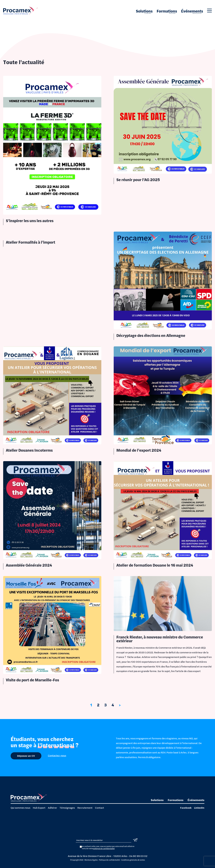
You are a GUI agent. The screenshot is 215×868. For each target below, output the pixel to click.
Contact (99, 808)
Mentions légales (91, 860)
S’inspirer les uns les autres (30, 221)
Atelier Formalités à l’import (31, 242)
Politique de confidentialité (109, 860)
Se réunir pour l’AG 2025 (138, 180)
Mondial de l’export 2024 (139, 450)
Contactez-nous (57, 755)
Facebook (186, 808)
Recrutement (85, 808)
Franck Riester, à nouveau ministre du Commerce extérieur (160, 639)
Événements (192, 11)
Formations (167, 11)
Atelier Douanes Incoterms (29, 450)
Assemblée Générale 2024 (29, 565)
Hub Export (39, 808)
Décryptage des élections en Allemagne (151, 335)
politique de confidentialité (104, 848)
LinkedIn (199, 808)
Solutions (144, 11)
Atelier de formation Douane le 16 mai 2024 (155, 565)
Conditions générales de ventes (133, 860)
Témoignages (67, 808)
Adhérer (52, 808)
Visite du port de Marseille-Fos (32, 680)
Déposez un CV (26, 756)
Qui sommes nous (20, 808)
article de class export (188, 671)
